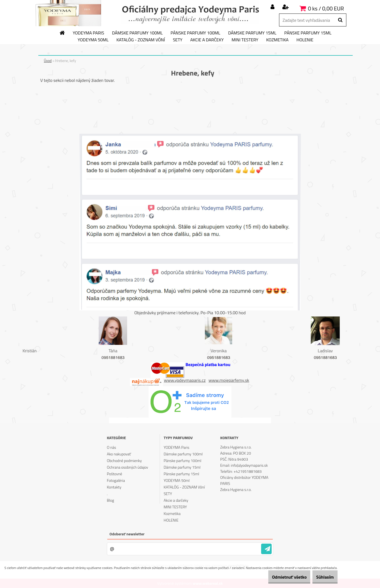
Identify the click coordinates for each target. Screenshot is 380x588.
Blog (110, 500)
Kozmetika (277, 40)
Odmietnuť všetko (280, 577)
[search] (340, 20)
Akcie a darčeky (207, 40)
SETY (178, 40)
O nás (111, 447)
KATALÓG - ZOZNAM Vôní (141, 40)
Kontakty (114, 487)
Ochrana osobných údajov (127, 467)
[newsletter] (266, 549)
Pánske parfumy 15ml (308, 33)
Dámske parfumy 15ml (252, 33)
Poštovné (114, 474)
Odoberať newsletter (127, 534)
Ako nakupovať (119, 454)
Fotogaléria (116, 480)
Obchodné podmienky (124, 461)
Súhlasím (322, 577)
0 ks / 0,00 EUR (326, 8)
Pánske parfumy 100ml (196, 33)
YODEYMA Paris (89, 33)
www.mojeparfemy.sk (229, 380)
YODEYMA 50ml (93, 40)
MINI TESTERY (245, 40)
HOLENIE (305, 40)
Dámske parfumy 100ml (137, 33)
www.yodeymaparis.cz (185, 380)
